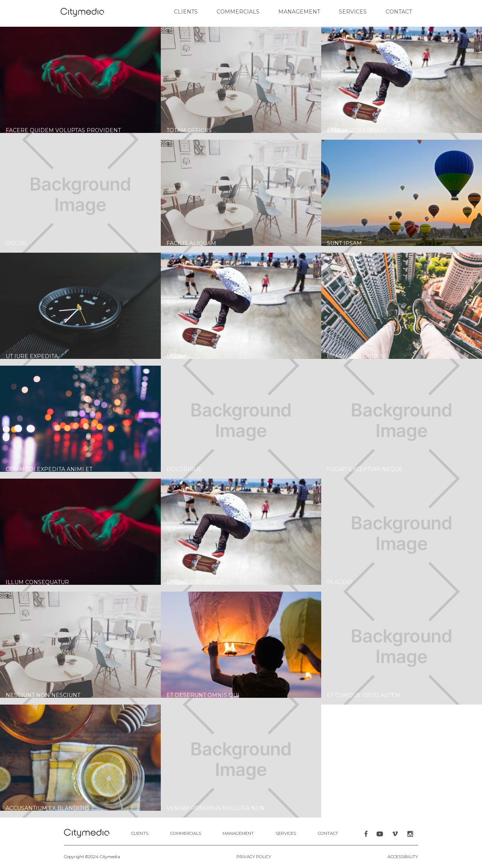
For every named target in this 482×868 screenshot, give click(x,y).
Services (353, 12)
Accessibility (403, 857)
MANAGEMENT (238, 833)
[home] (82, 12)
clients (186, 12)
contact (399, 12)
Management (299, 12)
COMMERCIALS (186, 833)
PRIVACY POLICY (254, 857)
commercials (238, 12)
